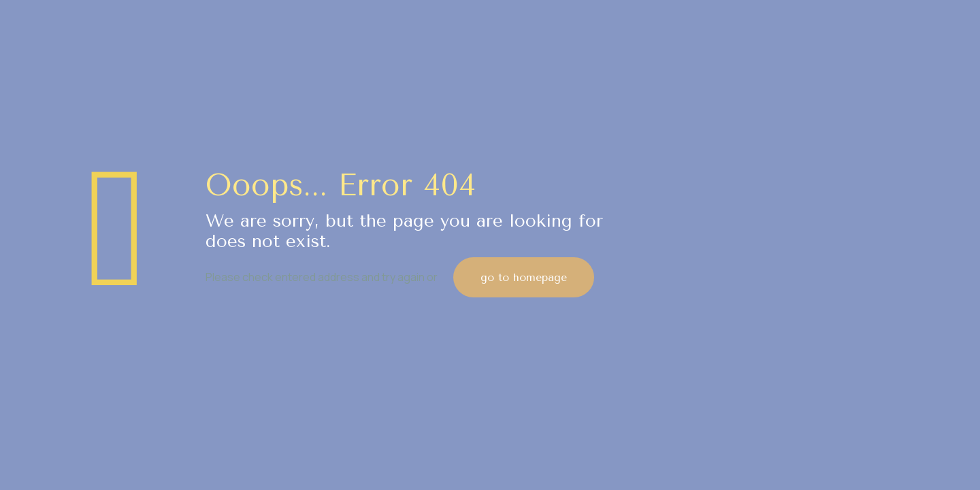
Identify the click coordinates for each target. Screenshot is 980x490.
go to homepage (524, 277)
